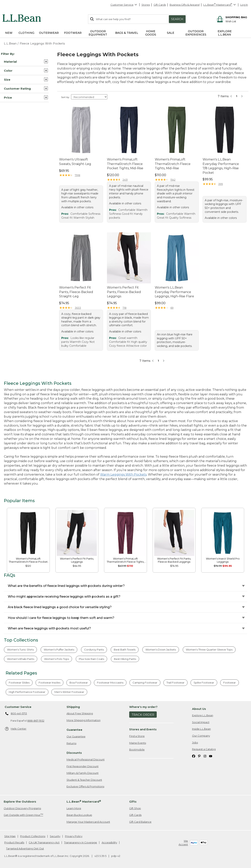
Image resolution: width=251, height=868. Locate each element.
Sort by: (65, 97)
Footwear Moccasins (110, 683)
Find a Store (137, 736)
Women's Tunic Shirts (20, 650)
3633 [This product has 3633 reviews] (78, 308)
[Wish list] (236, 21)
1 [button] (237, 96)
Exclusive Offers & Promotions (85, 786)
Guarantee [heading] (74, 730)
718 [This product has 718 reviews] (125, 308)
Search (177, 19)
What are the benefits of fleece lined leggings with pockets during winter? (66, 586)
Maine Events (138, 743)
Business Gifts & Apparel (185, 5)
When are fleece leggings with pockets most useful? (49, 628)
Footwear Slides (19, 683)
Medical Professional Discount (86, 759)
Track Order (143, 715)
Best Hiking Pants (125, 659)
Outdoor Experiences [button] (196, 33)
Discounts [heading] (74, 753)
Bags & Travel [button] (127, 33)
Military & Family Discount (83, 773)
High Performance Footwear (27, 692)
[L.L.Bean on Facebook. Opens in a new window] (194, 756)
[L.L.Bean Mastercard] (220, 5)
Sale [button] (171, 33)
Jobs (195, 742)
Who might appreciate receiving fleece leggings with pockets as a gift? (64, 597)
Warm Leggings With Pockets (123, 475)
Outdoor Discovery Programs (22, 808)
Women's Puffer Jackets (59, 650)
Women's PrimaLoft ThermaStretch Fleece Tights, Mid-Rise (173, 164)
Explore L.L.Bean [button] (225, 33)
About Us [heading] (199, 709)
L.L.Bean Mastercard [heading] (84, 802)
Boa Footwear (79, 683)
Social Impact (201, 722)
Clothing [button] (26, 33)
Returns (71, 743)
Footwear (230, 683)
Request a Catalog (204, 749)
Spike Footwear (204, 683)
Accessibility (109, 842)
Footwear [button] (73, 33)
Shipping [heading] (73, 707)
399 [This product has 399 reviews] (221, 184)
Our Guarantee (76, 736)
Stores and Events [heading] (143, 729)
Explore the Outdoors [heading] (20, 802)
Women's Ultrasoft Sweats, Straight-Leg (75, 162)
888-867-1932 (36, 721)
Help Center (16, 729)
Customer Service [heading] (18, 707)
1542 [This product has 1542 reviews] (173, 180)
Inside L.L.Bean (201, 729)
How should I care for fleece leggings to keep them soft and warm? (61, 618)
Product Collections (33, 836)
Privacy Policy (74, 836)
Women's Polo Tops (57, 659)
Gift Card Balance (140, 822)
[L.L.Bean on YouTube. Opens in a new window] (211, 756)
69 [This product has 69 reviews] (172, 308)
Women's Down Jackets (161, 650)
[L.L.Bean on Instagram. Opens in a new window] (205, 756)
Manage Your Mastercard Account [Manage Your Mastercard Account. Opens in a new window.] (88, 822)
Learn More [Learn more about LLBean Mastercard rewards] (74, 808)
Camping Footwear (145, 683)
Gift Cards (160, 5)
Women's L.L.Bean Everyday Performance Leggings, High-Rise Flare (174, 292)
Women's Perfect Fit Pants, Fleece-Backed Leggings (124, 292)
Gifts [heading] (133, 802)
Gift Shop (135, 808)
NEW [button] (9, 33)
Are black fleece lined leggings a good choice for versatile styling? (60, 607)
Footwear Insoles (49, 683)
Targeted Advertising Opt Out (25, 848)
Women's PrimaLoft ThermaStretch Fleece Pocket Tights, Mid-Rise (125, 164)
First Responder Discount (83, 766)
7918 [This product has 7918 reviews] (77, 175)
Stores (146, 5)
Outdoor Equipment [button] (98, 33)
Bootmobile (137, 749)
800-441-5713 (16, 714)
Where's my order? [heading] (143, 707)
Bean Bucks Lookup (79, 815)
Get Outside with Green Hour (23, 815)
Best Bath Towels (125, 650)
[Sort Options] (89, 97)
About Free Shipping (80, 713)
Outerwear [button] (49, 33)
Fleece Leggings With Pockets (42, 44)
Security (55, 836)
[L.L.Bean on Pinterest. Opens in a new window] (199, 756)
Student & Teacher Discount (84, 780)
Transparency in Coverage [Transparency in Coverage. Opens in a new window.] (81, 842)
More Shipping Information (84, 720)
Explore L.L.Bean (203, 715)
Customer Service (124, 5)
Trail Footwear (175, 683)
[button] (24, 62)
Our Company (201, 736)
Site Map (10, 836)
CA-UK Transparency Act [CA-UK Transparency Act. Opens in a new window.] (44, 842)
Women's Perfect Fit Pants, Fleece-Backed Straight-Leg (76, 292)
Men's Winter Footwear (69, 692)
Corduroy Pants (94, 650)
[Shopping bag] (231, 17)
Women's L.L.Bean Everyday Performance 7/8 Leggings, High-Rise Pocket (221, 166)
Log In (244, 5)
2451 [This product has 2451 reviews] (125, 180)
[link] (28, 533)
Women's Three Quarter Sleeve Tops (209, 650)
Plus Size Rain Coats (91, 659)
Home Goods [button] (151, 33)
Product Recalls (14, 842)
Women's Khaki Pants (21, 659)
